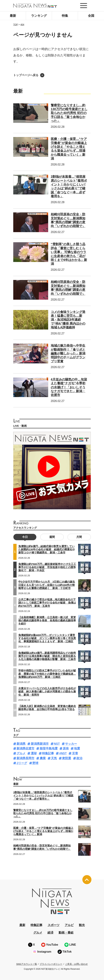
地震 (77, 748)
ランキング (39, 16)
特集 (65, 16)
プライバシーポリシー (51, 964)
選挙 (34, 753)
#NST (63, 753)
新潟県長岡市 (25, 758)
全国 (91, 16)
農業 (43, 758)
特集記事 (48, 753)
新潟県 (21, 744)
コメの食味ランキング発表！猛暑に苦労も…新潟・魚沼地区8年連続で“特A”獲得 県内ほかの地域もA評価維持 (68, 320)
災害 (75, 753)
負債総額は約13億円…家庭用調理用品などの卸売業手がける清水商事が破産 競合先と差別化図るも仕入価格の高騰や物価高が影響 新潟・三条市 (47, 656)
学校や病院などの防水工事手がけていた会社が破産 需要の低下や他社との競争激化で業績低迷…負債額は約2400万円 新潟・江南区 (47, 674)
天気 (54, 758)
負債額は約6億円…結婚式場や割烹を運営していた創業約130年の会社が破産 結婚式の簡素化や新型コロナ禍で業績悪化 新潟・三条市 (47, 549)
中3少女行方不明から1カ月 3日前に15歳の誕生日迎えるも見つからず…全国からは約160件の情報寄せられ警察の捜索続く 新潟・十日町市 (47, 585)
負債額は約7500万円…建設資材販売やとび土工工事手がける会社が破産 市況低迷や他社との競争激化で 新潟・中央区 (47, 567)
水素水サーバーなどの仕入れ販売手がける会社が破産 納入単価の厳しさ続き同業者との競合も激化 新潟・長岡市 (47, 691)
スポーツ (54, 925)
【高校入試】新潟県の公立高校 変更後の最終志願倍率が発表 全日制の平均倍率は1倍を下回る (47, 708)
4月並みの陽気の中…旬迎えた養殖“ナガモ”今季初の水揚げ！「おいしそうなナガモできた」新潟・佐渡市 (69, 387)
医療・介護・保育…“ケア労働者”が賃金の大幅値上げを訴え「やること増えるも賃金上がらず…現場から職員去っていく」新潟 (69, 149)
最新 (13, 16)
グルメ (21, 753)
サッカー (71, 744)
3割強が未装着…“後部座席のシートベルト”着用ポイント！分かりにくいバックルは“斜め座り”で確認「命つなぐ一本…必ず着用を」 (69, 186)
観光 (82, 925)
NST (57, 744)
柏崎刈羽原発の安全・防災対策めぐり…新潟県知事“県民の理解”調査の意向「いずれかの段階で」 (68, 288)
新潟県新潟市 (40, 744)
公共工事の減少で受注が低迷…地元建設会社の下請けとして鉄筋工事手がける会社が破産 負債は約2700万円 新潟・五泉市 (47, 603)
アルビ (69, 925)
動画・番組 (66, 933)
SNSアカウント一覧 (27, 964)
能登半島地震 (49, 748)
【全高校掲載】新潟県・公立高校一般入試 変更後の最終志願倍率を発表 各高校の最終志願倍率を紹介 (47, 620)
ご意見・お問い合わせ (76, 964)
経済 (50, 933)
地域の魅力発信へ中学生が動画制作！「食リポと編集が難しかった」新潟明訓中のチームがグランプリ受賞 (68, 353)
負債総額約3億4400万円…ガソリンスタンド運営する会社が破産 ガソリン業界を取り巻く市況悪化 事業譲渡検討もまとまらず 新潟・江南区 (47, 638)
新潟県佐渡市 (25, 748)
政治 (79, 758)
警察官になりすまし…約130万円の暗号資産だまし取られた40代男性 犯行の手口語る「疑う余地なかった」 (69, 113)
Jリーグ (22, 763)
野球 (35, 763)
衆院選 (67, 758)
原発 (66, 748)
